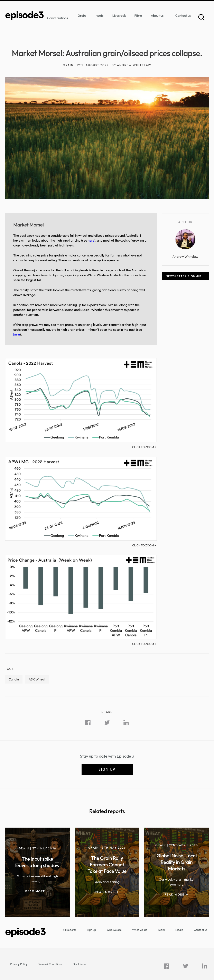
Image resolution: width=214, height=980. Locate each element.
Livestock (119, 16)
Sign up (107, 769)
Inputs (99, 16)
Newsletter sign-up (184, 276)
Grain (82, 16)
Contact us (183, 16)
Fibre (138, 16)
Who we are (114, 930)
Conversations (58, 18)
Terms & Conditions (50, 964)
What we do (140, 930)
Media (179, 930)
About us (157, 16)
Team (161, 930)
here (91, 240)
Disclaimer (80, 964)
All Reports (69, 930)
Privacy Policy (19, 964)
